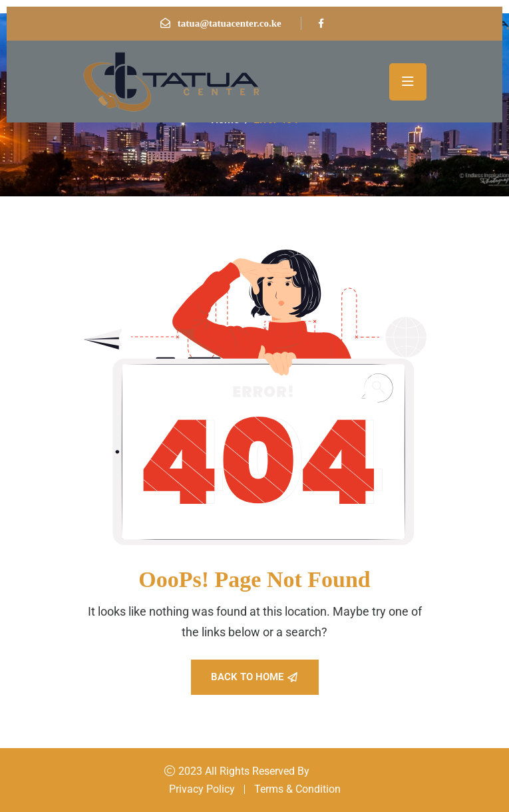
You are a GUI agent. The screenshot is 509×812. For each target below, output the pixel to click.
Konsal (328, 771)
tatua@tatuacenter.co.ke (230, 23)
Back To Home (254, 677)
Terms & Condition (297, 789)
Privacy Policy (202, 789)
